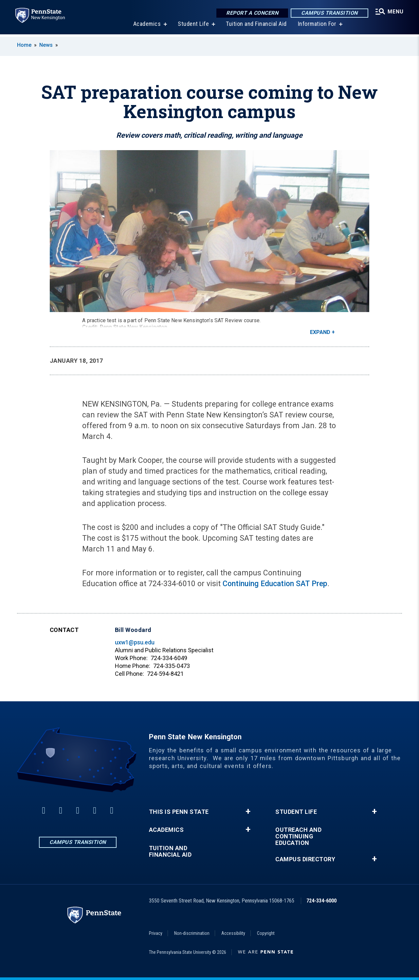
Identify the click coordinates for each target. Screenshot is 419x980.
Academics (147, 26)
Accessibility (233, 933)
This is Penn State (179, 812)
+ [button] (248, 812)
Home (24, 45)
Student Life (193, 26)
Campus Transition (329, 13)
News (46, 45)
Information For (317, 26)
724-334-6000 (321, 901)
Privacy (156, 933)
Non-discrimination (192, 933)
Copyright (266, 933)
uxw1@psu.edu (135, 642)
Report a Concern (252, 13)
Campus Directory (305, 859)
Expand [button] (320, 332)
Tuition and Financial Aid (256, 26)
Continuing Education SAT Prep (275, 584)
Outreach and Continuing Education (298, 836)
